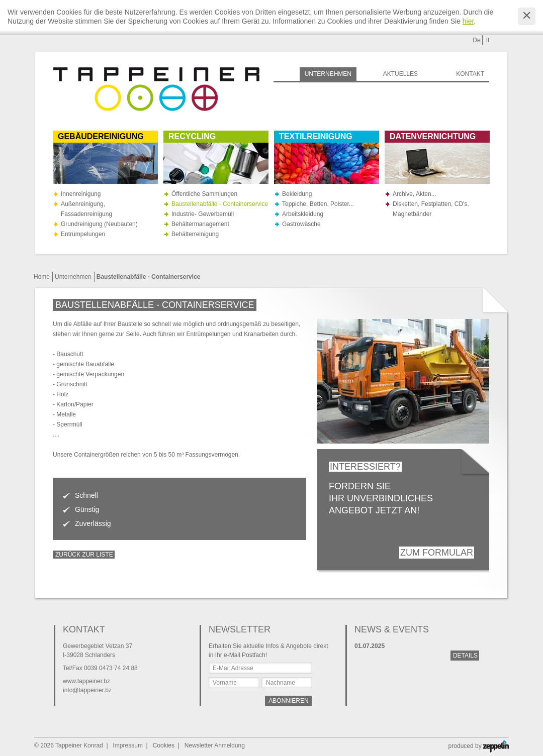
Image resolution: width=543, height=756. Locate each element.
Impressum (128, 745)
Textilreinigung (316, 136)
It (488, 40)
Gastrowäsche (301, 224)
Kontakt (470, 74)
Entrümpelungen (83, 234)
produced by (479, 746)
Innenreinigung (81, 194)
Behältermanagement (200, 224)
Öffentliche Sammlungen (204, 194)
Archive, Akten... (415, 194)
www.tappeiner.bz (86, 681)
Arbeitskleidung (303, 214)
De (476, 40)
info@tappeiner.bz (87, 690)
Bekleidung (297, 194)
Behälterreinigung (195, 234)
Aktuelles (400, 74)
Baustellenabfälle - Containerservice (220, 204)
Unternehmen (73, 277)
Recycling (192, 136)
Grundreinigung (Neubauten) (99, 224)
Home (42, 277)
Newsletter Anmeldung (215, 745)
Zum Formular (437, 553)
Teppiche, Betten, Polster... (318, 204)
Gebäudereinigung (101, 136)
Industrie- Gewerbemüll (203, 214)
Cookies (164, 745)
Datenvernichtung (433, 136)
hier (468, 21)
